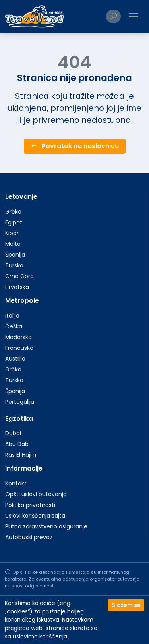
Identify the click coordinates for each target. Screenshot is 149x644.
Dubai (13, 433)
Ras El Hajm (21, 455)
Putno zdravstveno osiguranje (46, 526)
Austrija (15, 359)
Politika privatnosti (30, 505)
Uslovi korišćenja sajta (35, 516)
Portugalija (20, 402)
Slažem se (126, 605)
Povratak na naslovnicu (75, 146)
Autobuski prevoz (29, 537)
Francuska (19, 348)
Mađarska (18, 337)
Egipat (14, 222)
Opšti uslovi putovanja (36, 494)
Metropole (22, 301)
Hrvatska (17, 287)
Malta (13, 244)
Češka (14, 326)
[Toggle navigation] (134, 17)
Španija (15, 255)
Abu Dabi (17, 444)
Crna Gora (19, 276)
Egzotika (19, 419)
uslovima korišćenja (40, 636)
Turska (14, 265)
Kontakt (16, 483)
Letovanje (21, 197)
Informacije (24, 468)
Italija (12, 316)
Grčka (13, 212)
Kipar (12, 233)
